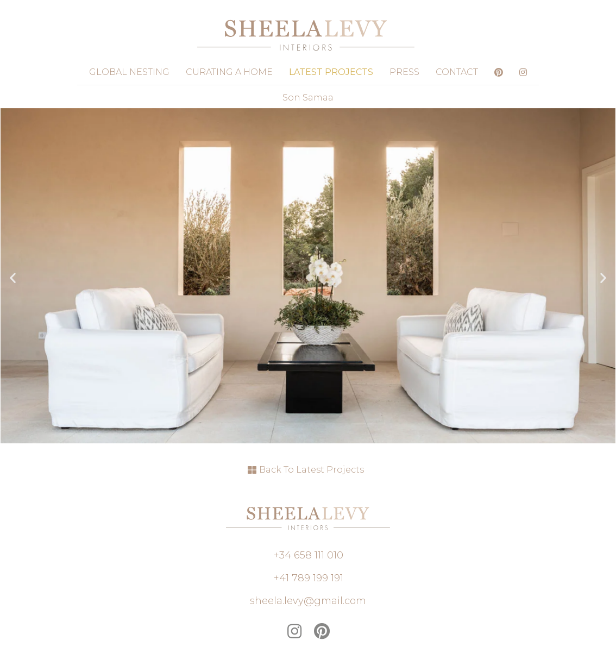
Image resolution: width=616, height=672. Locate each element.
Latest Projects (331, 72)
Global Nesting (129, 72)
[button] (13, 278)
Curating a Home (229, 72)
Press (404, 72)
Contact (457, 72)
